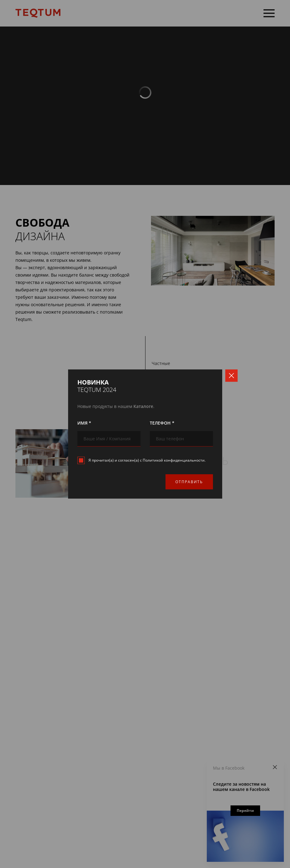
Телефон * (162, 423)
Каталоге (143, 406)
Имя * (84, 423)
